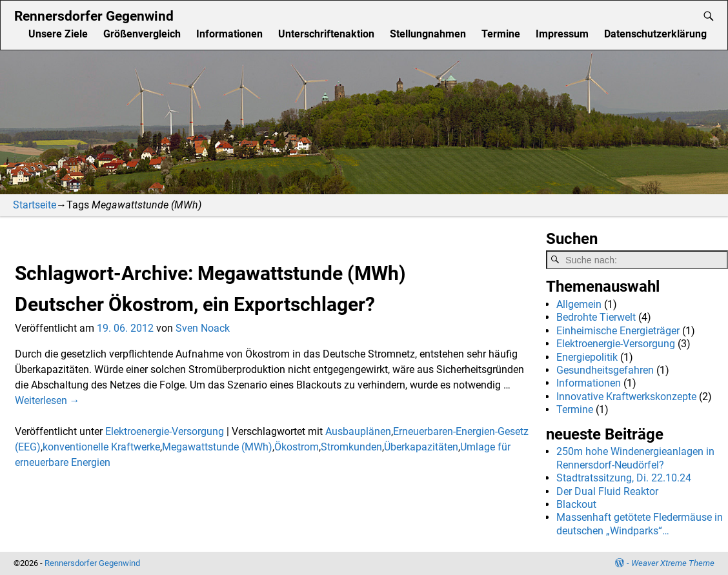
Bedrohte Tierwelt (596, 317)
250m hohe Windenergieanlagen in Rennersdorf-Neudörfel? (635, 458)
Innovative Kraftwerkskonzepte (626, 397)
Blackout (576, 504)
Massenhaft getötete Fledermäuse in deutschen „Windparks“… (640, 524)
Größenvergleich (142, 34)
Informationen (229, 34)
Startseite (35, 205)
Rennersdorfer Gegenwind (94, 16)
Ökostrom (297, 447)
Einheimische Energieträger (618, 331)
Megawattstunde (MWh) (217, 447)
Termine (501, 34)
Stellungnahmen (428, 34)
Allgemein (579, 304)
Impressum (562, 34)
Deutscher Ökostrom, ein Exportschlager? (195, 304)
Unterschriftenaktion (326, 34)
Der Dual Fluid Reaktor (607, 491)
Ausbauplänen (358, 431)
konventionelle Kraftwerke (101, 447)
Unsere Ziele (58, 34)
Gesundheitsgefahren (605, 370)
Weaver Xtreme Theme (673, 563)
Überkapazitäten (421, 447)
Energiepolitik (587, 357)
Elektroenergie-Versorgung (165, 431)
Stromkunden (351, 447)
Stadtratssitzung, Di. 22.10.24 (624, 478)
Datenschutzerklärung (655, 34)
